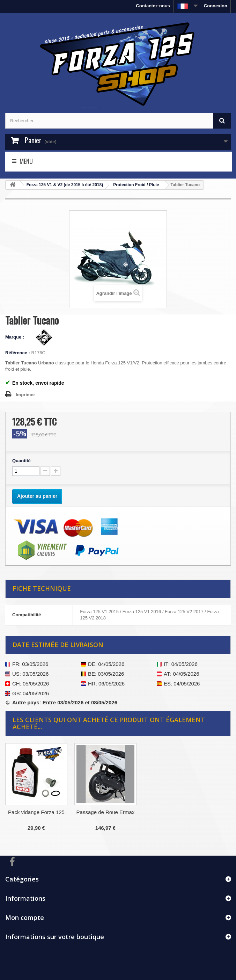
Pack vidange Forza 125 (105, 812)
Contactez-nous (153, 6)
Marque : (15, 337)
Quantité (21, 461)
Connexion (216, 6)
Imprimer (25, 395)
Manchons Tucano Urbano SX (36, 815)
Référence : (18, 353)
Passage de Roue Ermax (175, 812)
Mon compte (25, 917)
